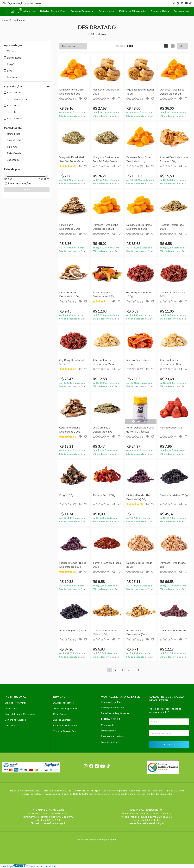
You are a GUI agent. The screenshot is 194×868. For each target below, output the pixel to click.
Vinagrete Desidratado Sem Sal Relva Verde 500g (106, 160)
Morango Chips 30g (171, 428)
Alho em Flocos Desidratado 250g (103, 362)
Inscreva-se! (169, 744)
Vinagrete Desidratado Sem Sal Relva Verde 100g (72, 160)
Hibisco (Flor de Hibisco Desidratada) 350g (73, 565)
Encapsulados (106, 11)
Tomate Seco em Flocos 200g (107, 565)
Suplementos (181, 11)
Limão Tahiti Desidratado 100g (70, 227)
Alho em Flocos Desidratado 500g (170, 362)
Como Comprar (61, 714)
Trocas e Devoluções (64, 731)
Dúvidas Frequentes (63, 703)
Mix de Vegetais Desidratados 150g (104, 295)
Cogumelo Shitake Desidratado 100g (70, 430)
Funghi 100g (66, 495)
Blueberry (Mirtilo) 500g (73, 631)
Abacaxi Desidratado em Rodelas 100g (174, 159)
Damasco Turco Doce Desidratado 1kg (138, 159)
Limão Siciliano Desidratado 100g (70, 295)
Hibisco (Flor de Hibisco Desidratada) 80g (140, 497)
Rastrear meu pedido (112, 736)
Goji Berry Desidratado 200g (173, 295)
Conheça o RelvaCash (113, 708)
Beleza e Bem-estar (82, 11)
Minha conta (108, 725)
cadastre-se (34, 3)
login (21, 3)
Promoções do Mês (111, 702)
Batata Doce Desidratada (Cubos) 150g (138, 633)
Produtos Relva (160, 11)
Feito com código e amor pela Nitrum (97, 840)
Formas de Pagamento (65, 708)
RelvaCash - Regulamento (115, 713)
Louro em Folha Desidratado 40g (102, 430)
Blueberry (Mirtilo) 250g (174, 495)
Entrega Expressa (62, 720)
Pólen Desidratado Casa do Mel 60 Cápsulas (140, 430)
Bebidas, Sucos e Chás (53, 11)
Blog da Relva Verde (16, 703)
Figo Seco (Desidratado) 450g (140, 92)
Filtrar (27, 190)
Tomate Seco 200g (104, 495)
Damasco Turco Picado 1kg (173, 565)
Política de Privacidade (65, 725)
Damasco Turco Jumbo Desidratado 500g (139, 227)
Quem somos (12, 708)
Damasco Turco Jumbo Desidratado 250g (105, 227)
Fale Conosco (12, 725)
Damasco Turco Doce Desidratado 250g (172, 92)
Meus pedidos (108, 731)
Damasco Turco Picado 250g (139, 565)
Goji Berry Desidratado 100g (139, 295)
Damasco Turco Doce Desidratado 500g (71, 92)
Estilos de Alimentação (133, 11)
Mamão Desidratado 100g (138, 362)
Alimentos (29, 11)
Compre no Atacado (15, 720)
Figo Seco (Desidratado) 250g (106, 92)
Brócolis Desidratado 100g (172, 227)
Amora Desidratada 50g (174, 631)
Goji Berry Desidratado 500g (72, 362)
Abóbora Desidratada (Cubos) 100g (105, 633)
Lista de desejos (110, 742)
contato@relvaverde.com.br (46, 794)
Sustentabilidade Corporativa (20, 714)
